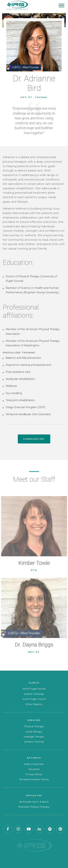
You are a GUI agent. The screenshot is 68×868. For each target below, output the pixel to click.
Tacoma (41, 97)
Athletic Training (34, 742)
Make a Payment (34, 764)
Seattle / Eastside (34, 694)
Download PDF (34, 439)
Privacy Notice (34, 774)
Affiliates (34, 796)
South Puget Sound (34, 699)
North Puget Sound (34, 689)
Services (34, 720)
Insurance (34, 769)
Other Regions (34, 704)
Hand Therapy (34, 732)
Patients (34, 758)
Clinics (34, 683)
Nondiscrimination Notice (34, 779)
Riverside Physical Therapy (34, 807)
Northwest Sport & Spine (34, 802)
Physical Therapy (34, 726)
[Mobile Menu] (61, 5)
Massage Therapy (34, 737)
